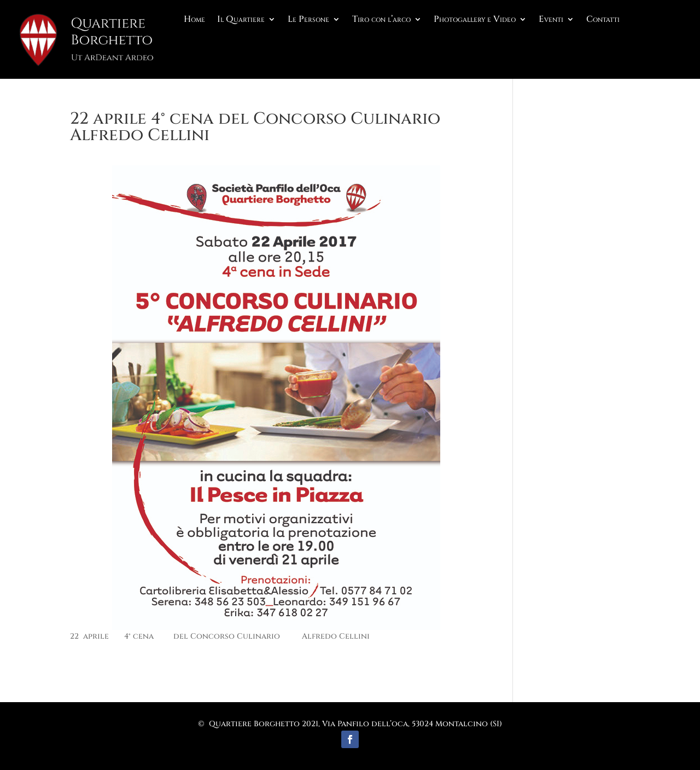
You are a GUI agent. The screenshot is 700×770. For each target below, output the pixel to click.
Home (194, 20)
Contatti (603, 20)
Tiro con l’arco (381, 20)
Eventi (551, 20)
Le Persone (308, 20)
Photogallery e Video (475, 20)
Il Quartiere (241, 20)
